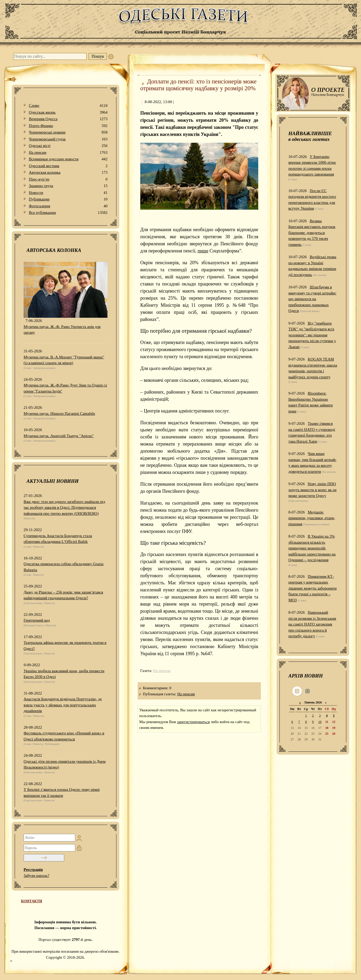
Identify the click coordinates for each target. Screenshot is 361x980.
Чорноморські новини (68, 132)
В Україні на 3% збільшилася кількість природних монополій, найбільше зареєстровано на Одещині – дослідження (312, 548)
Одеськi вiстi (68, 146)
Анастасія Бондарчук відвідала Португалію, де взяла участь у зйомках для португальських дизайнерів (63, 705)
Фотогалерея (68, 206)
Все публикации (68, 213)
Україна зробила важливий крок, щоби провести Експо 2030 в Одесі (64, 674)
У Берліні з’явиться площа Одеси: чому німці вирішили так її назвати (62, 793)
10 (320, 722)
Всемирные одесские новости (68, 159)
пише (203, 251)
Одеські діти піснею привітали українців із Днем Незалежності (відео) (65, 764)
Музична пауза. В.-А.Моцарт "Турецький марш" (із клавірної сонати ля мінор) (64, 360)
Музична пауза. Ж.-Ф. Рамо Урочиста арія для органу (62, 330)
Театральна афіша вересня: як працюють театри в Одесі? (65, 646)
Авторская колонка (68, 173)
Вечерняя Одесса (68, 119)
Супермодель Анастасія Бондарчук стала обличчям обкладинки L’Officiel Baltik (58, 539)
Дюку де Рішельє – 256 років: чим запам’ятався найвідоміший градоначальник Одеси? (63, 595)
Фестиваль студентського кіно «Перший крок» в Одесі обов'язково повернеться (64, 736)
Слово (68, 106)
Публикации (68, 199)
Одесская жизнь (68, 112)
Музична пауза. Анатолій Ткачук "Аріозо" (59, 436)
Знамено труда (68, 186)
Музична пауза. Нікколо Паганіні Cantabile (59, 414)
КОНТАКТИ (32, 901)
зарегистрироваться (193, 722)
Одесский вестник (68, 166)
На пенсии (68, 153)
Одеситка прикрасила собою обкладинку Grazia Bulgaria (63, 567)
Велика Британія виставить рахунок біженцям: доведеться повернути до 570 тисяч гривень (312, 233)
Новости (68, 193)
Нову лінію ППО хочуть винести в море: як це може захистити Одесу (312, 490)
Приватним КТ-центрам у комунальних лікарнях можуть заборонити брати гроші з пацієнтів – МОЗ (312, 588)
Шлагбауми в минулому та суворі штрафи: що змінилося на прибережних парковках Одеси (312, 299)
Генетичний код (37, 620)
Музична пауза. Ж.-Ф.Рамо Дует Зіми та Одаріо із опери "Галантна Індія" (65, 388)
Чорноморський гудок (68, 139)
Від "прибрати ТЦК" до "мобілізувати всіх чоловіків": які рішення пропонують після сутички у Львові (312, 335)
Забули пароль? (36, 876)
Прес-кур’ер (68, 179)
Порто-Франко (68, 126)
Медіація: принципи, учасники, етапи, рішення (312, 518)
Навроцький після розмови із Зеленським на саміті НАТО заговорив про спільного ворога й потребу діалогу (312, 624)
